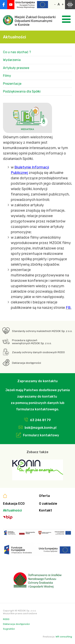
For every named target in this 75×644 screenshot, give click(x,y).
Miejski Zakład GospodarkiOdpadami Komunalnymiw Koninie (35, 21)
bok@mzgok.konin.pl (40, 428)
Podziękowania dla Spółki (22, 91)
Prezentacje (12, 84)
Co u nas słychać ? (17, 52)
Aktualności (12, 510)
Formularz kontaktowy (41, 435)
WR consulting (64, 637)
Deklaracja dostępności (26, 363)
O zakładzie (48, 504)
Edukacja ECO (14, 504)
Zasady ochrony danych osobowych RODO (38, 352)
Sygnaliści (9, 629)
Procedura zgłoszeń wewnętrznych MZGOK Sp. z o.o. (32, 342)
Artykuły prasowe (16, 68)
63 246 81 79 (40, 420)
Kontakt (45, 510)
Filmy (7, 76)
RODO (6, 619)
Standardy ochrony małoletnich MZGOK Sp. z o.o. (42, 331)
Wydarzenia (12, 60)
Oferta (44, 496)
